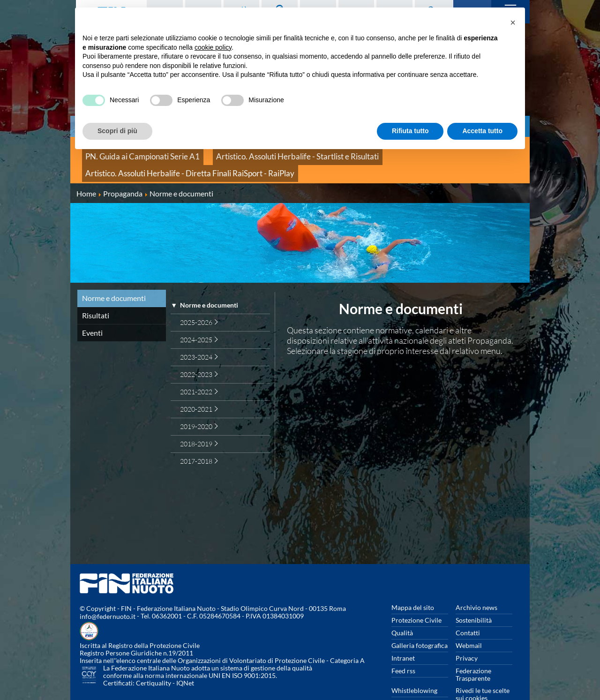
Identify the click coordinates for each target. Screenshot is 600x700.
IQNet (185, 660)
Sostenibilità (474, 597)
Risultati (96, 292)
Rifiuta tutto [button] (410, 131)
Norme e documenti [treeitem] (209, 282)
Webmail (469, 622)
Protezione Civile (416, 597)
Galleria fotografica (420, 622)
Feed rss (403, 648)
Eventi (92, 310)
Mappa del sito (413, 584)
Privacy (467, 635)
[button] (513, 23)
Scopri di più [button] (117, 131)
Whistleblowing (414, 667)
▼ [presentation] (174, 282)
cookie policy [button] (213, 47)
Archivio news (476, 584)
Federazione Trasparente (473, 651)
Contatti (468, 610)
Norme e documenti (114, 275)
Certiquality (154, 660)
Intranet (403, 635)
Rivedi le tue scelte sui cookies (483, 671)
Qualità (402, 610)
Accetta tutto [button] (482, 131)
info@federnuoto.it (108, 594)
